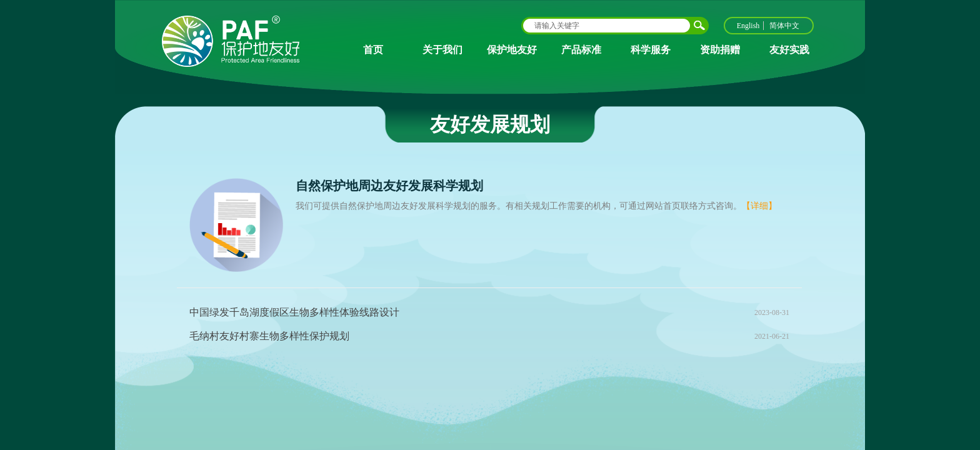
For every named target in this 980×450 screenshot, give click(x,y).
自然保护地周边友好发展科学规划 (389, 186)
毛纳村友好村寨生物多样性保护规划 (269, 336)
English (748, 26)
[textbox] (607, 26)
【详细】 (759, 206)
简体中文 (784, 26)
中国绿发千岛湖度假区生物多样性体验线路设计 (294, 312)
